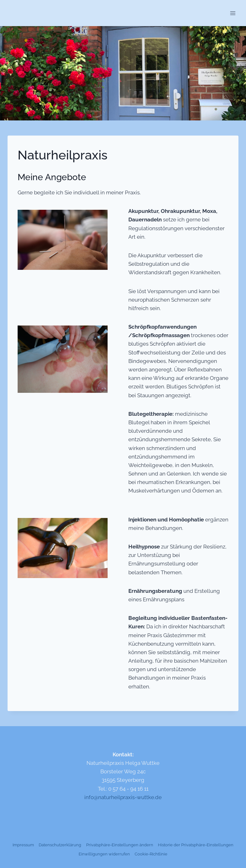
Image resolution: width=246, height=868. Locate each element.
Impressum (23, 845)
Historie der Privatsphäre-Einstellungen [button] (196, 845)
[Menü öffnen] (233, 13)
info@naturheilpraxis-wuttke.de (123, 797)
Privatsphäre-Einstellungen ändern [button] (120, 845)
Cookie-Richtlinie (151, 854)
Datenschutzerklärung (60, 845)
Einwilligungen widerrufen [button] (104, 854)
